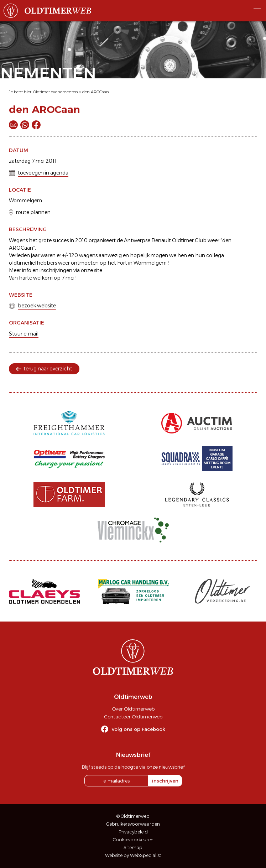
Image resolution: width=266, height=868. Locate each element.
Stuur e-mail (24, 334)
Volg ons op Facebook (138, 729)
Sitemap (133, 848)
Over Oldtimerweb (133, 709)
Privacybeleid (133, 832)
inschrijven (165, 781)
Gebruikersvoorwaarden (133, 824)
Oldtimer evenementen (56, 92)
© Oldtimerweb (133, 816)
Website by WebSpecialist (133, 855)
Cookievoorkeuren (133, 840)
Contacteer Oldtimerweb (133, 717)
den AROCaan (96, 92)
